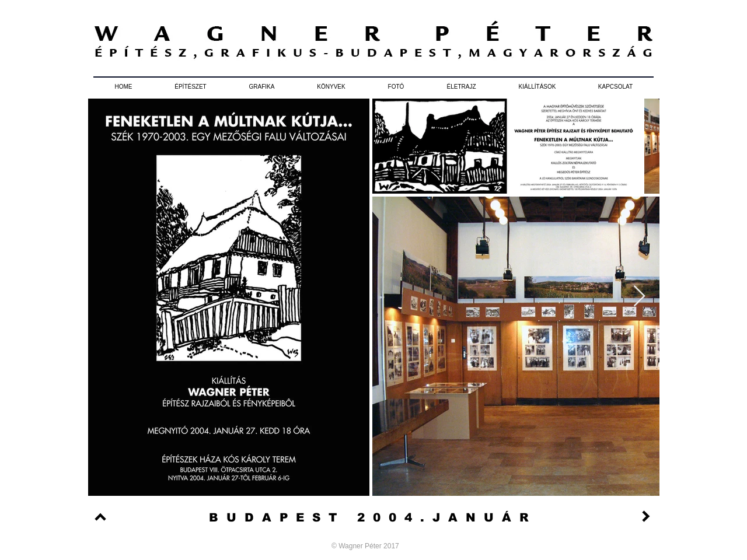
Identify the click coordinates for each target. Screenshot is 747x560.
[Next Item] (639, 297)
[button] (191, 87)
